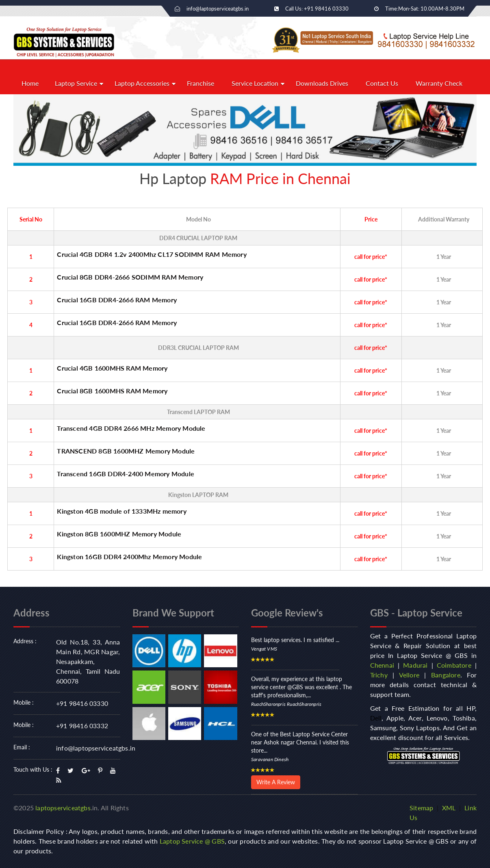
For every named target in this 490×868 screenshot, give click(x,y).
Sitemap (421, 808)
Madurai (415, 665)
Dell (376, 718)
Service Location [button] (255, 83)
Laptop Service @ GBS (192, 841)
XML (449, 808)
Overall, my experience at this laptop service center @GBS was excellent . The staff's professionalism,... (301, 687)
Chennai (382, 665)
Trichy (379, 675)
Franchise (201, 83)
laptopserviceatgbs (63, 808)
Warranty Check (439, 83)
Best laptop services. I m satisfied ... (295, 640)
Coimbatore (454, 665)
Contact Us (382, 83)
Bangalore (446, 675)
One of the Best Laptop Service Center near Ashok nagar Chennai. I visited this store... (300, 742)
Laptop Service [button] (76, 83)
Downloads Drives (322, 83)
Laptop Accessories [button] (142, 83)
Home (30, 83)
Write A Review (276, 782)
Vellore (409, 675)
